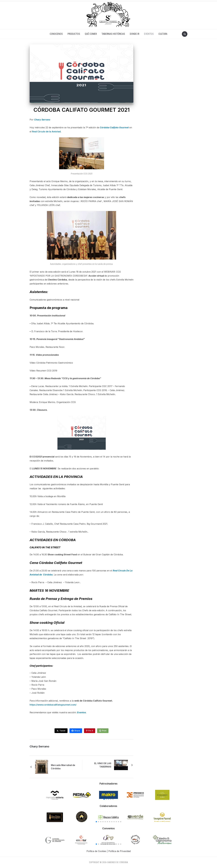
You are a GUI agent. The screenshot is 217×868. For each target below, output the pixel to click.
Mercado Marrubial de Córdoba (63, 767)
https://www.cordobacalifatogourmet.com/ (53, 705)
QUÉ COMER (91, 34)
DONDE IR (135, 34)
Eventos (82, 712)
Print (104, 731)
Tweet (62, 731)
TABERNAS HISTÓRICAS (113, 34)
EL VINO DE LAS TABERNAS (103, 765)
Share (77, 731)
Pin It (91, 731)
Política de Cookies (96, 851)
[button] (104, 799)
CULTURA (163, 34)
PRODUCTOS (74, 34)
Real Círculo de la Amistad (46, 132)
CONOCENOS (56, 34)
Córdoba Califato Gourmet (114, 127)
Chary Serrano (42, 120)
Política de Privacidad (120, 851)
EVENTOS (149, 34)
